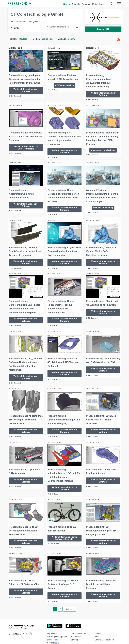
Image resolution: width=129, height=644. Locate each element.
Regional (86, 4)
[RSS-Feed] (119, 39)
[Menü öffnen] (119, 4)
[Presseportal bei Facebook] (23, 629)
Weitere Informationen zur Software (26, 90)
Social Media (53, 638)
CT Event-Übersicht (64, 85)
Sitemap (75, 635)
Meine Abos (98, 4)
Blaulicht (76, 4)
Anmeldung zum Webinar (103, 149)
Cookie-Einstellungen (104, 635)
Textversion (76, 632)
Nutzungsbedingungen (57, 632)
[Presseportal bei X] (26, 629)
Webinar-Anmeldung (103, 206)
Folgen (103, 30)
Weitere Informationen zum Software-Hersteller (64, 533)
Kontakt (98, 629)
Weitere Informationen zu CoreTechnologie (26, 146)
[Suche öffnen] (112, 4)
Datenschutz (53, 635)
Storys (67, 4)
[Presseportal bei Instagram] (30, 629)
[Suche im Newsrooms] (63, 27)
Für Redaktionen (78, 629)
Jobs (97, 632)
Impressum (52, 629)
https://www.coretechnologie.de (25, 22)
